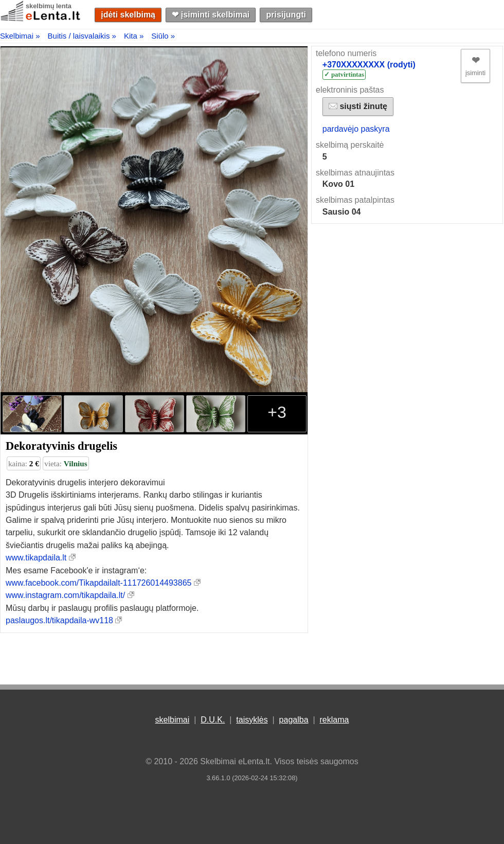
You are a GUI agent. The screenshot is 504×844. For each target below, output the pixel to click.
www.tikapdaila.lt (36, 558)
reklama (334, 720)
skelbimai (173, 720)
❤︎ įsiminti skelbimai (211, 15)
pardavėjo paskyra (356, 129)
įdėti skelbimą (128, 15)
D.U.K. (213, 720)
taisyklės (252, 720)
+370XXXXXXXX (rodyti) (369, 65)
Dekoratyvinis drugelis (61, 446)
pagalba (294, 720)
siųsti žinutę (358, 106)
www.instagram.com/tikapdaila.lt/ (65, 595)
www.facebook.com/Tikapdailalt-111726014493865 (98, 583)
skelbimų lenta (49, 6)
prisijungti (286, 15)
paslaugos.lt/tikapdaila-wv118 (59, 620)
